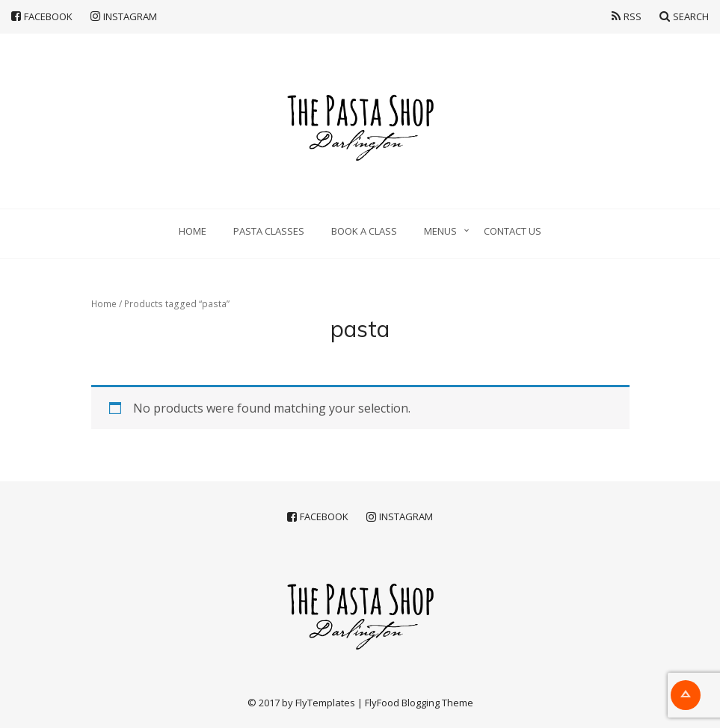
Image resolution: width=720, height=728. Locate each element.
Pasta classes (269, 231)
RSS (627, 16)
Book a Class (364, 231)
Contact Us (513, 231)
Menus (440, 231)
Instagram (124, 16)
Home (193, 231)
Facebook (42, 16)
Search (684, 16)
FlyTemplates (325, 703)
